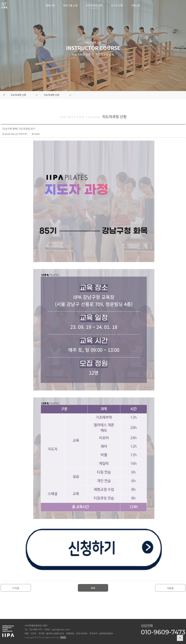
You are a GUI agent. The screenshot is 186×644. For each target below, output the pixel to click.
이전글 (16, 588)
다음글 (170, 588)
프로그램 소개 (70, 5)
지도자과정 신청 (94, 5)
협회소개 (50, 5)
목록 (93, 588)
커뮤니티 (136, 5)
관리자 (63, 637)
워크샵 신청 (117, 5)
